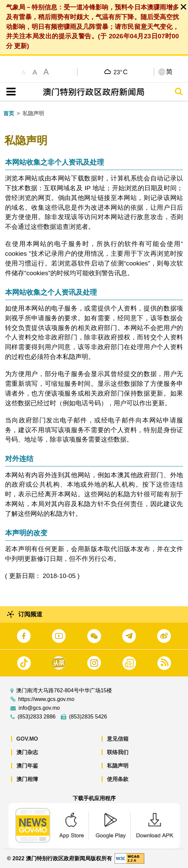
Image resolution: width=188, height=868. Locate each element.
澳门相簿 (27, 779)
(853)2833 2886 (36, 717)
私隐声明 (118, 766)
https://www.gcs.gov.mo (46, 699)
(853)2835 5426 (88, 717)
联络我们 (118, 752)
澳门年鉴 (27, 766)
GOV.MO (27, 739)
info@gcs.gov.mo (39, 708)
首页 (9, 113)
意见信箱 (118, 739)
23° (120, 72)
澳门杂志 (27, 752)
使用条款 (118, 779)
